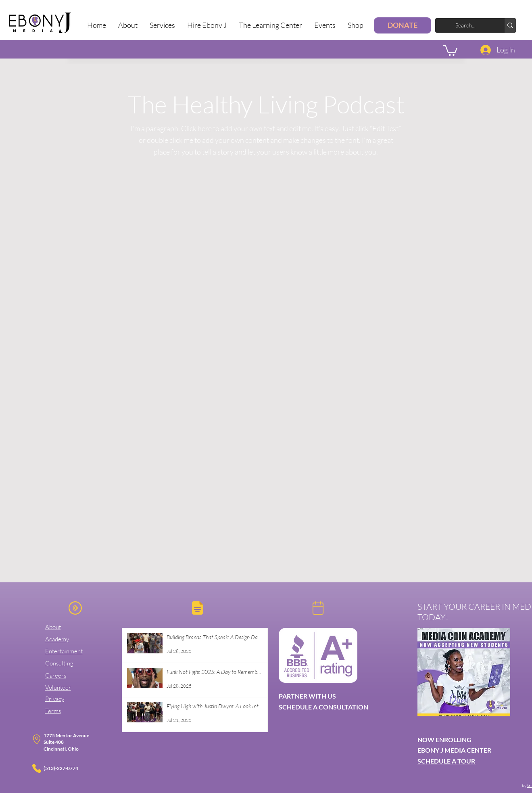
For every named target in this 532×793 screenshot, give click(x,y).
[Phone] (37, 768)
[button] (162, 25)
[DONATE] (403, 25)
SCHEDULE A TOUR (447, 761)
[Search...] (471, 25)
